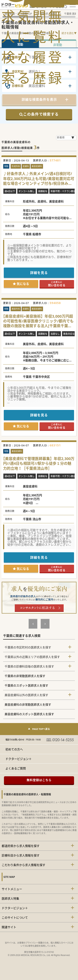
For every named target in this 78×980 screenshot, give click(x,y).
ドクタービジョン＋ (19, 759)
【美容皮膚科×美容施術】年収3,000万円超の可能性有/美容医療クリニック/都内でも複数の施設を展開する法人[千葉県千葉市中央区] (38, 321)
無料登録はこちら (39, 780)
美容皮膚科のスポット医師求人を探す (29, 714)
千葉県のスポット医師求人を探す (26, 685)
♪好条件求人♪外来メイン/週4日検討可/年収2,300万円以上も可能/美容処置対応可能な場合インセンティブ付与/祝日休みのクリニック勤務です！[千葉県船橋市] (39, 179)
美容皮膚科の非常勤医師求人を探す (28, 704)
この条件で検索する (39, 114)
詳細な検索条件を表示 (39, 99)
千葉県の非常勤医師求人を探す (25, 676)
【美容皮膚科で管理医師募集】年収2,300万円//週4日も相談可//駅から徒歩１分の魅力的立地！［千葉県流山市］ (39, 464)
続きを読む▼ (69, 33)
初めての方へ (14, 749)
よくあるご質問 (16, 768)
